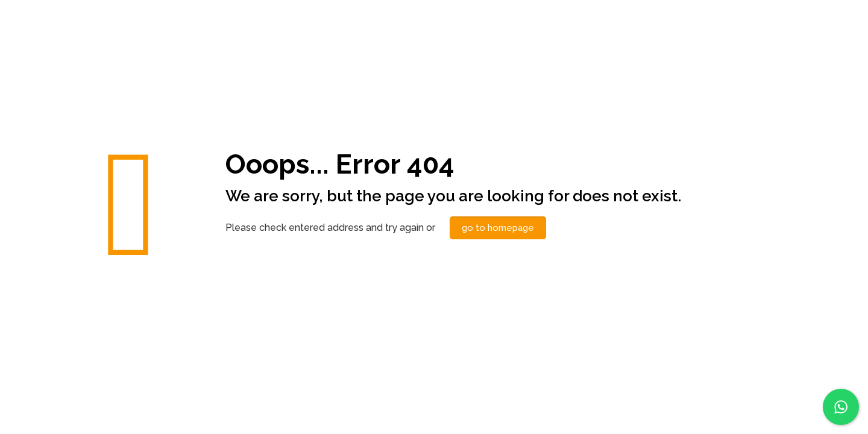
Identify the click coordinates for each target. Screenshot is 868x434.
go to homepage (498, 228)
